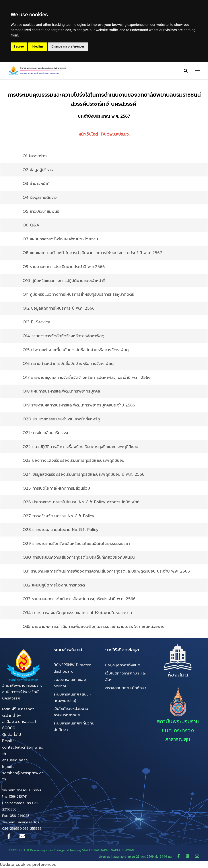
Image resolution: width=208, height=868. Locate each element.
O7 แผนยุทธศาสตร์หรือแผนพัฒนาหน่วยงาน (60, 239)
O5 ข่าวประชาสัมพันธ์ (41, 212)
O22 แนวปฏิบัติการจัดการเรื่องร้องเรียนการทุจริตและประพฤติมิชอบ (80, 447)
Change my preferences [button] (68, 46)
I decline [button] (38, 46)
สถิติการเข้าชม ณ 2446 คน (143, 857)
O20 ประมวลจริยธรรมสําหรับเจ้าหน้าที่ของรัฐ (61, 419)
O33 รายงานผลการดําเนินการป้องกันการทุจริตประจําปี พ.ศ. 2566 (79, 599)
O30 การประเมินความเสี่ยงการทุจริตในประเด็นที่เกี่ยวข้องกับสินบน (79, 558)
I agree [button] (19, 46)
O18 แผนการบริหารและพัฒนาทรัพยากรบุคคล (61, 391)
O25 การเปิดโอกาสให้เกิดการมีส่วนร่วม (56, 488)
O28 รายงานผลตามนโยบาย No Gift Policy (61, 530)
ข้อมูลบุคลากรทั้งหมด (123, 665)
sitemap (105, 857)
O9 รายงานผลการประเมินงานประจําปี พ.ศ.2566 (64, 267)
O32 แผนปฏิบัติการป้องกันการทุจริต (54, 585)
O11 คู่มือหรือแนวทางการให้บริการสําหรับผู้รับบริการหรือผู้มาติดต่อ (78, 295)
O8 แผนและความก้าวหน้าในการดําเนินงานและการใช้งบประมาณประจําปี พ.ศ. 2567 (92, 253)
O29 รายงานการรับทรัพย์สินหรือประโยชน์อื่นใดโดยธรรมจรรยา (76, 544)
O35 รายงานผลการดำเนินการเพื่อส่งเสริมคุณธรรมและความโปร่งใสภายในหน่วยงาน (94, 627)
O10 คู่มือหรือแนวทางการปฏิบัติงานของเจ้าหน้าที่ (64, 281)
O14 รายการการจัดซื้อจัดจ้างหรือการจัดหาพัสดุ (63, 336)
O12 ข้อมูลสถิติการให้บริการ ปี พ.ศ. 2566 (59, 308)
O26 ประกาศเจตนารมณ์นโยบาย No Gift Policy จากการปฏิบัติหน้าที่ (81, 502)
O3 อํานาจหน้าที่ (36, 184)
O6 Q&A (31, 225)
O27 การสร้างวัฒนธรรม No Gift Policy (58, 516)
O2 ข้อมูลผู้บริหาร (38, 170)
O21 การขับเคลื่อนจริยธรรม (46, 433)
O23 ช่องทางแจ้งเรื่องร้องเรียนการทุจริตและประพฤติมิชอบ (73, 461)
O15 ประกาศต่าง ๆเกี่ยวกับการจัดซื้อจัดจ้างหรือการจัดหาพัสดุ (76, 350)
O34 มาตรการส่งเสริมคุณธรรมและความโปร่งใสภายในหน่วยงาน (77, 613)
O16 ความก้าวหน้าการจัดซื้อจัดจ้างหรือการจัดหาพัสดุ (68, 364)
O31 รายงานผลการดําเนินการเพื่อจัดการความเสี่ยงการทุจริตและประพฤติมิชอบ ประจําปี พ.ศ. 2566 (106, 571)
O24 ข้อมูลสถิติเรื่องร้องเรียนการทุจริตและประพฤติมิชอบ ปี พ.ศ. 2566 (84, 475)
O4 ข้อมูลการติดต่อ (40, 198)
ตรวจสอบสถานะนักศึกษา (126, 688)
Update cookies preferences (28, 865)
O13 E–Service (36, 322)
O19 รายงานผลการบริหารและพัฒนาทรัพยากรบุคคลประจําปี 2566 (79, 405)
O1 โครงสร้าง (35, 156)
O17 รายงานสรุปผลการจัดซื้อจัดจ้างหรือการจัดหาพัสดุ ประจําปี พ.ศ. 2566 (87, 378)
